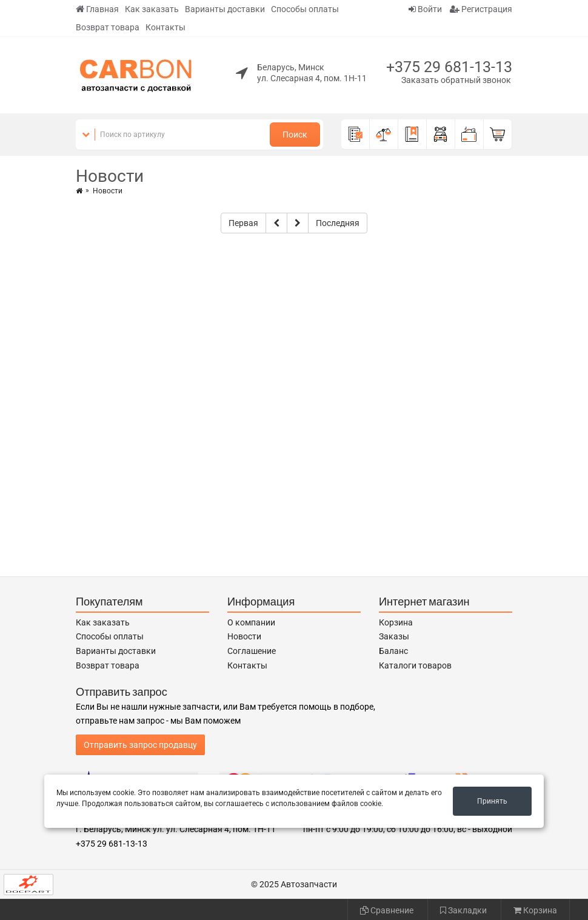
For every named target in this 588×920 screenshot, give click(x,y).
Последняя (338, 223)
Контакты (165, 27)
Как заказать (152, 9)
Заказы (394, 636)
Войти (425, 9)
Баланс (393, 651)
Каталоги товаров (415, 665)
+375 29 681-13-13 (449, 67)
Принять (492, 801)
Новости (244, 636)
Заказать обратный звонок (456, 80)
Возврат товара (108, 27)
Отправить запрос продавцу (140, 745)
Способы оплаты (305, 9)
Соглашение (252, 651)
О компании (251, 622)
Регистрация (481, 9)
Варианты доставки (225, 9)
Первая (243, 223)
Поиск (295, 135)
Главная (97, 9)
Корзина (396, 622)
